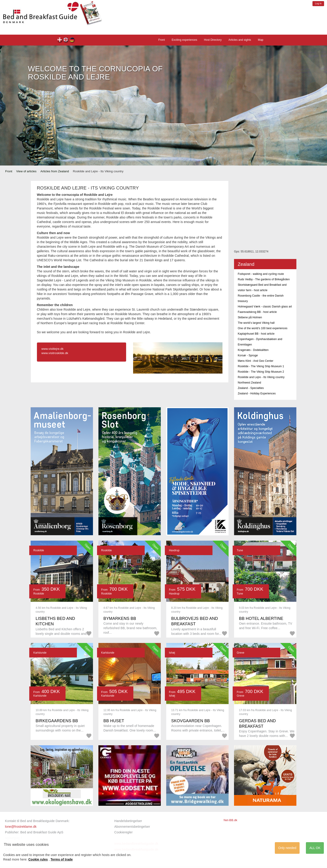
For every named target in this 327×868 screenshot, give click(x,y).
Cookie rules (38, 859)
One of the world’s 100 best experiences (262, 328)
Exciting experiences (184, 40)
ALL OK (315, 848)
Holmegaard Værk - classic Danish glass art (265, 307)
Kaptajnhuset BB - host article (256, 334)
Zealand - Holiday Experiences (257, 393)
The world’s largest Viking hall (256, 323)
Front (162, 40)
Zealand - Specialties (251, 388)
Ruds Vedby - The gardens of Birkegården (264, 279)
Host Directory (213, 40)
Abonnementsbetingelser (132, 827)
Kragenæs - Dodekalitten (253, 350)
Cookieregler (123, 832)
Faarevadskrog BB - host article (257, 312)
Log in (318, 4)
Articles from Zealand (55, 171)
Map (261, 40)
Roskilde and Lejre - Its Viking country (261, 377)
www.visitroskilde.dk (55, 353)
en (66, 40)
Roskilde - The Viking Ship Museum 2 (261, 372)
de (72, 40)
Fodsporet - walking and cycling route (261, 274)
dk (60, 40)
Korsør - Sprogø (248, 355)
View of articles (26, 171)
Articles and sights (240, 40)
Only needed (287, 848)
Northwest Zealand (249, 383)
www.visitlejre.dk (52, 349)
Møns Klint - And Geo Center (255, 361)
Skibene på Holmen (250, 317)
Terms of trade (62, 859)
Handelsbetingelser (128, 821)
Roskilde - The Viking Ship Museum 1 (261, 366)
